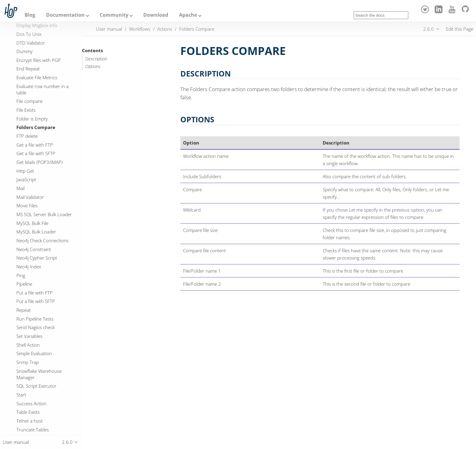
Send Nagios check (36, 327)
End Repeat (28, 69)
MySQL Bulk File (32, 223)
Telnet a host (30, 421)
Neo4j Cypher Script (37, 258)
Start (21, 395)
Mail (20, 188)
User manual (109, 29)
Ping (21, 275)
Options (93, 66)
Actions (165, 29)
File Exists (26, 110)
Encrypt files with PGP (39, 60)
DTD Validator (31, 43)
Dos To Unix (29, 34)
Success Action (31, 403)
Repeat (24, 310)
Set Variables (29, 336)
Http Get (25, 171)
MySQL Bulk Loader (36, 232)
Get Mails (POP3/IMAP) (39, 162)
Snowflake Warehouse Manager (39, 374)
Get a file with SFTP (36, 153)
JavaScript (26, 179)
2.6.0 (428, 29)
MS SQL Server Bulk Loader (44, 214)
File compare (29, 101)
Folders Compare (36, 127)
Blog (30, 15)
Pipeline (24, 284)
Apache (188, 15)
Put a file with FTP (34, 293)
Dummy (24, 51)
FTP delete (27, 136)
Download (156, 15)
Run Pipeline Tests (35, 319)
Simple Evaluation (34, 353)
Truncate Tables (33, 430)
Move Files (27, 206)
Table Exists (28, 412)
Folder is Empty (32, 119)
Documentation (65, 15)
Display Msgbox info (37, 25)
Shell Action (28, 345)
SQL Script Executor (36, 386)
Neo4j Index (29, 267)
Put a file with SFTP (36, 301)
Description (96, 59)
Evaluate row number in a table (42, 89)
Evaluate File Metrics (37, 77)
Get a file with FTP (35, 145)
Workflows (140, 29)
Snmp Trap (28, 362)
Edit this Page (460, 29)
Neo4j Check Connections (42, 240)
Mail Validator (30, 197)
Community (114, 15)
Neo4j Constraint (34, 249)
